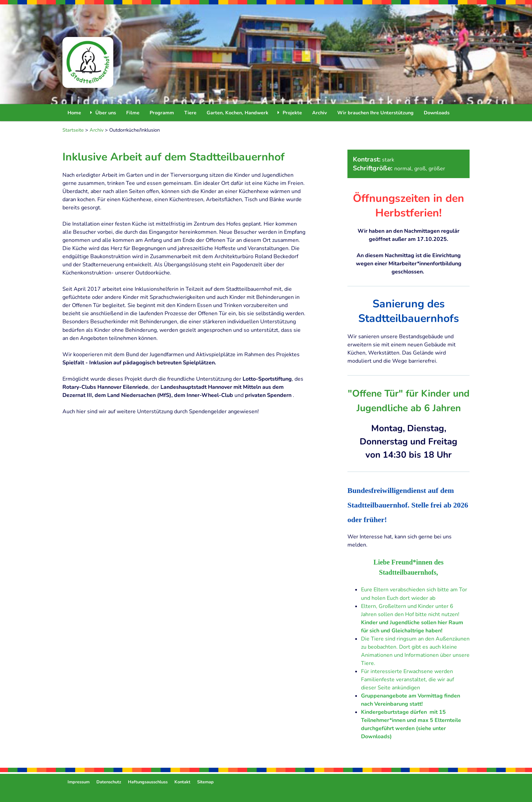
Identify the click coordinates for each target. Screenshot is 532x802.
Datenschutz (109, 782)
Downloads (437, 113)
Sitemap (205, 782)
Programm (162, 113)
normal (403, 169)
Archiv (320, 113)
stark (388, 160)
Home (74, 113)
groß (420, 169)
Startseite (73, 130)
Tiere (190, 113)
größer (437, 169)
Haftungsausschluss (148, 782)
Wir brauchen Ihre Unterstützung (375, 113)
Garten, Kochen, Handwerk (237, 113)
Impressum (79, 782)
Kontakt (182, 782)
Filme (133, 113)
